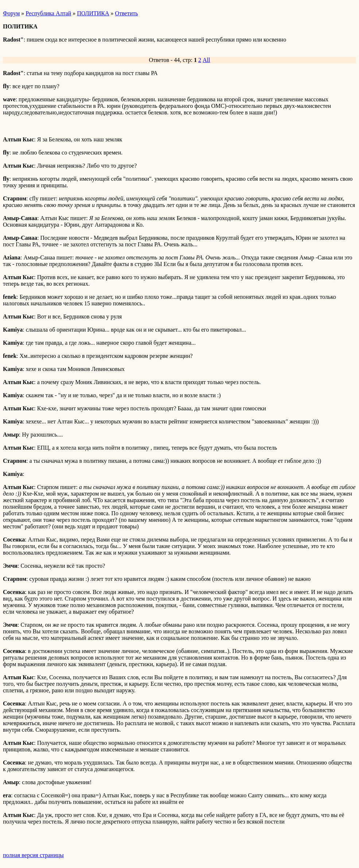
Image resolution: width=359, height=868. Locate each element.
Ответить (127, 13)
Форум (11, 13)
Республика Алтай (48, 13)
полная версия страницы (33, 855)
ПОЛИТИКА (93, 13)
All (206, 60)
